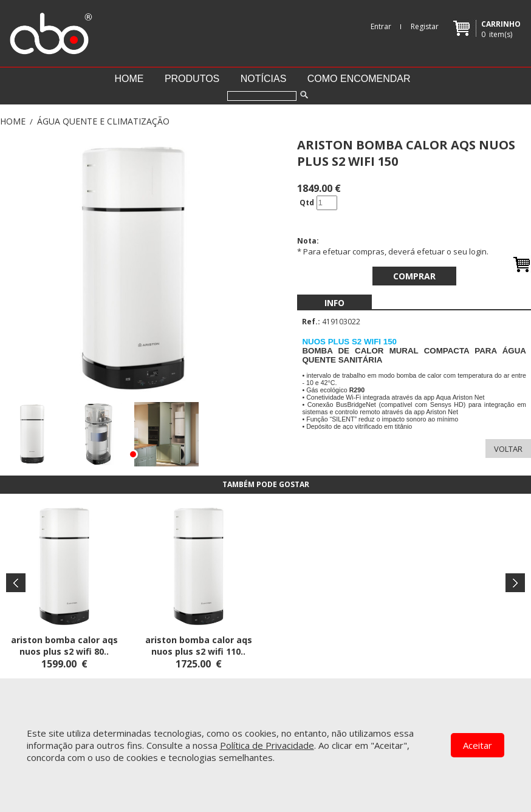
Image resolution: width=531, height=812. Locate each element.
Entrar (381, 26)
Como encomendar (359, 79)
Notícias (264, 79)
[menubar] (334, 303)
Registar (425, 26)
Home (129, 79)
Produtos (192, 79)
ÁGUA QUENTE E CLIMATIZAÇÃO (103, 121)
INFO (334, 303)
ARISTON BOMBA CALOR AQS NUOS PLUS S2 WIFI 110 (199, 646)
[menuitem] (334, 303)
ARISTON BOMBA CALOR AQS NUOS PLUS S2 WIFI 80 (64, 646)
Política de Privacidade (267, 745)
